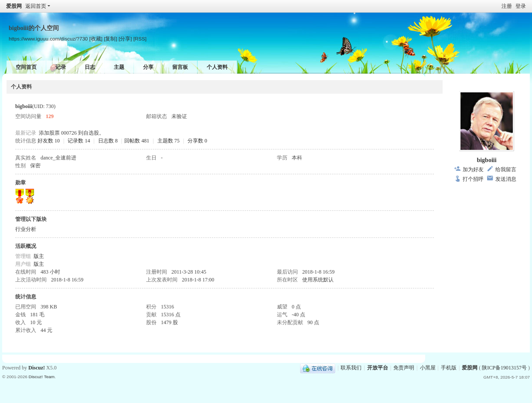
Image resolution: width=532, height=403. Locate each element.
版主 (39, 256)
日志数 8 (108, 141)
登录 (521, 6)
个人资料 (217, 67)
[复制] (110, 39)
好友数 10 (49, 141)
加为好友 (473, 169)
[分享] (125, 39)
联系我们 (351, 368)
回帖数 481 (137, 141)
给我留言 (506, 169)
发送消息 (506, 179)
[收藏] (96, 39)
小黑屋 (428, 368)
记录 (61, 67)
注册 (507, 6)
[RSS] (140, 39)
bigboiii (486, 160)
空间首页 (26, 67)
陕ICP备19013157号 (504, 368)
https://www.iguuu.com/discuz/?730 (48, 39)
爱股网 (14, 6)
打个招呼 (473, 179)
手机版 (449, 368)
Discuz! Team (41, 377)
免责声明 (404, 368)
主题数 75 (169, 141)
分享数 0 (197, 141)
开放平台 (378, 368)
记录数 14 (79, 141)
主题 (119, 67)
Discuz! (37, 368)
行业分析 (26, 229)
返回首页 (36, 6)
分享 (148, 67)
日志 (90, 67)
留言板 (180, 67)
